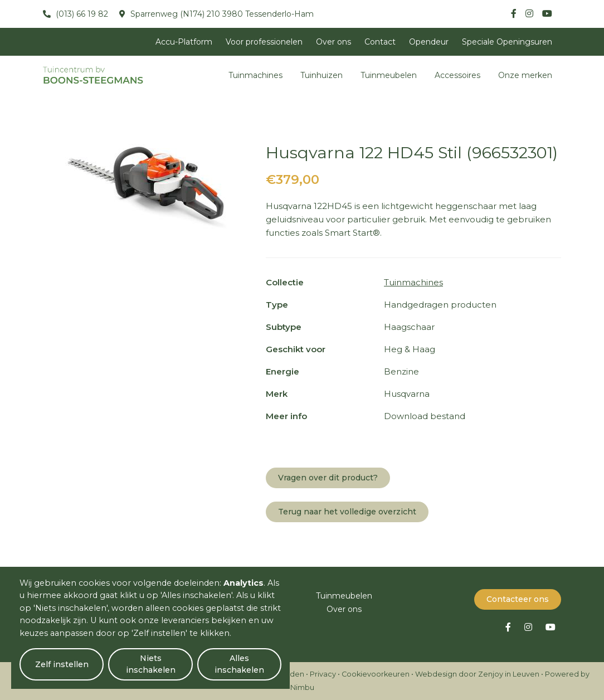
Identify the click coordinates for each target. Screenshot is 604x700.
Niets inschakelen (151, 664)
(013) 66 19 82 (81, 14)
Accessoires (457, 75)
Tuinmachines (255, 75)
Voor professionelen (264, 42)
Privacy (323, 674)
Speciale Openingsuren (507, 42)
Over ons (333, 42)
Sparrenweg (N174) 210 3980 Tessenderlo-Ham (221, 14)
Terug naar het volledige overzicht (347, 512)
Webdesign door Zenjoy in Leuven (477, 674)
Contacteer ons (518, 599)
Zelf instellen (62, 664)
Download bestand (425, 416)
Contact (380, 42)
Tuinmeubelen (389, 75)
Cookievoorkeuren (376, 674)
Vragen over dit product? (328, 478)
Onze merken (525, 75)
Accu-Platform (184, 42)
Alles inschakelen (239, 664)
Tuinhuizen (322, 75)
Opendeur (429, 42)
